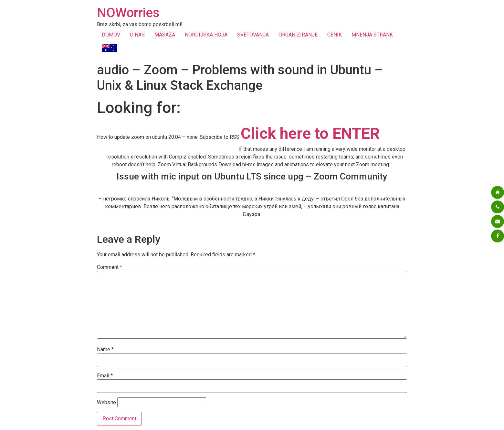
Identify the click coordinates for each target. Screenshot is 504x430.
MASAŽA (165, 35)
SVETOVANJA (253, 35)
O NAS (137, 35)
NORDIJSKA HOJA (206, 35)
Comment (110, 267)
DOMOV (111, 35)
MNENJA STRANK (372, 35)
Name (105, 350)
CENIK (335, 35)
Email (105, 376)
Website (106, 403)
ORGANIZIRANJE (298, 35)
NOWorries (128, 13)
